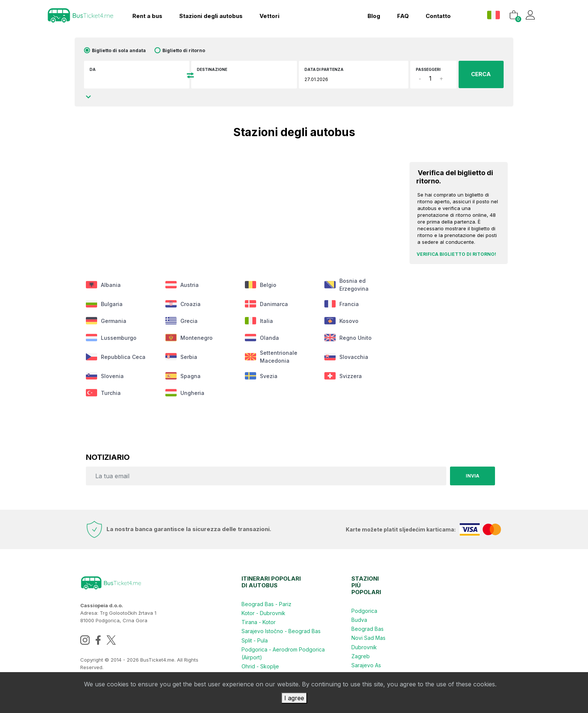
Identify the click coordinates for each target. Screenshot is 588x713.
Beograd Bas (367, 629)
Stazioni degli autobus (211, 16)
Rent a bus (147, 16)
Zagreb (361, 656)
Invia (472, 476)
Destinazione (212, 69)
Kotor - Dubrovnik (263, 613)
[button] (494, 15)
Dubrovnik (364, 647)
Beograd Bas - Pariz (266, 604)
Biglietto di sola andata (119, 50)
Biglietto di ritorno (184, 50)
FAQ (403, 16)
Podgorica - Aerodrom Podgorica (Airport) (283, 653)
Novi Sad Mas (368, 638)
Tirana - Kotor (259, 622)
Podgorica (364, 611)
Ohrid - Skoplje (260, 666)
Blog (374, 16)
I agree (294, 698)
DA (93, 69)
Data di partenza (324, 69)
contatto (438, 16)
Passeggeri (428, 69)
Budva (359, 620)
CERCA (481, 74)
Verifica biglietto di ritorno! (456, 254)
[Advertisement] (239, 206)
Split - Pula (255, 640)
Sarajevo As (366, 665)
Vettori (269, 16)
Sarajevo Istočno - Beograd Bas (281, 631)
